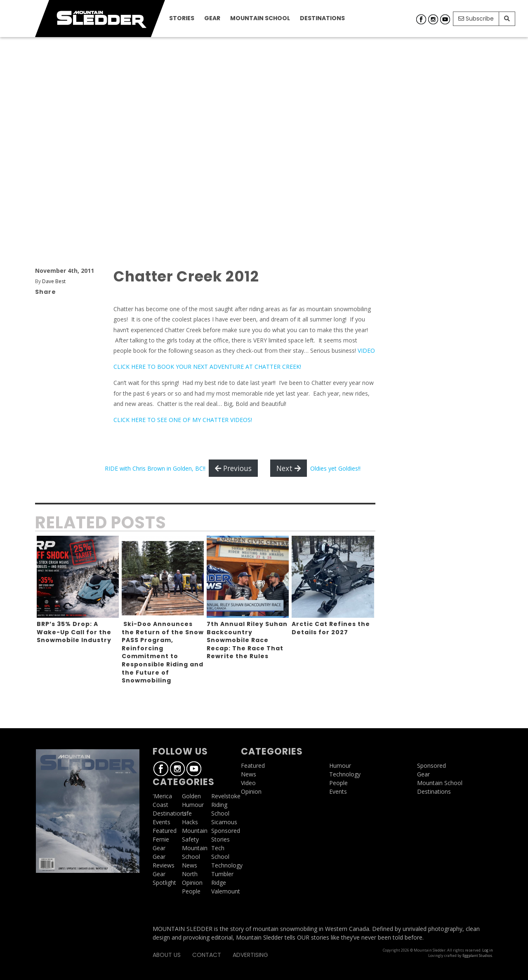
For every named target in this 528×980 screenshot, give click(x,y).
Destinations (322, 18)
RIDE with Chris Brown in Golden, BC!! (155, 468)
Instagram (433, 19)
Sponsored (226, 831)
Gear (212, 18)
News (190, 865)
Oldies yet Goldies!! (335, 468)
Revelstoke (226, 796)
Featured (165, 831)
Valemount (226, 891)
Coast (160, 805)
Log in (488, 950)
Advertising (250, 955)
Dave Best (54, 281)
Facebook (421, 19)
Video (248, 783)
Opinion (192, 883)
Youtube (445, 19)
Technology (227, 865)
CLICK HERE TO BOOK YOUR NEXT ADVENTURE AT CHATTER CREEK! (207, 367)
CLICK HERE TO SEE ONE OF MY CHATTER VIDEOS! (183, 420)
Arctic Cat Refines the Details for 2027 (331, 628)
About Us (167, 955)
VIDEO (366, 351)
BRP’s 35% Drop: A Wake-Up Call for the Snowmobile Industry (74, 632)
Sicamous (224, 822)
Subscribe (476, 19)
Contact (207, 955)
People (191, 891)
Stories (182, 18)
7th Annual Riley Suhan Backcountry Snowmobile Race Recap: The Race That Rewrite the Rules (247, 640)
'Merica (162, 796)
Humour (193, 805)
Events (161, 822)
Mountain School (260, 18)
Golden (191, 796)
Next (289, 468)
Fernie (161, 839)
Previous (233, 468)
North (190, 874)
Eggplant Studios (477, 955)
